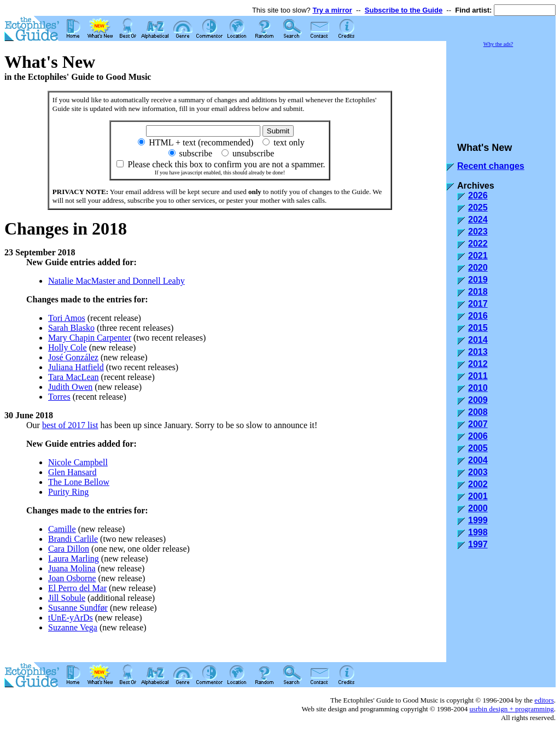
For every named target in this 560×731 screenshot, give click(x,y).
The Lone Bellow (79, 482)
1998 (478, 532)
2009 (478, 400)
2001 (478, 496)
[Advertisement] (501, 90)
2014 (478, 340)
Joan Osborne (72, 578)
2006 (478, 436)
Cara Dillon (69, 549)
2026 (478, 195)
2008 (478, 412)
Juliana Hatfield (76, 367)
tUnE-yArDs (71, 618)
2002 (478, 484)
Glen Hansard (72, 472)
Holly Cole (68, 347)
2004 (478, 460)
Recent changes (491, 166)
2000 (478, 508)
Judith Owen (70, 387)
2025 (478, 207)
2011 (478, 376)
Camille (62, 529)
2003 (478, 472)
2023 (478, 232)
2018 (478, 292)
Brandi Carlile (73, 539)
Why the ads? (498, 44)
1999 (478, 520)
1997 (478, 544)
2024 (478, 220)
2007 (478, 424)
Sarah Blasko (71, 328)
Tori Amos (67, 318)
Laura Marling (74, 559)
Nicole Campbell (78, 462)
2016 (478, 316)
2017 (478, 304)
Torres (59, 397)
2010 (478, 388)
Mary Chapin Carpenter (90, 338)
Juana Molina (72, 568)
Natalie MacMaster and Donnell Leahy (116, 281)
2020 (478, 268)
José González (73, 357)
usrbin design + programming (511, 709)
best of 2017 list (70, 425)
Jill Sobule (67, 598)
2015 (478, 328)
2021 (478, 256)
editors (544, 700)
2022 (478, 244)
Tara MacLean (74, 377)
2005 (478, 448)
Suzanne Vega (73, 627)
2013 (478, 352)
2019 (478, 280)
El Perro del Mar (77, 588)
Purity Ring (68, 492)
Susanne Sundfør (78, 608)
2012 (478, 364)
